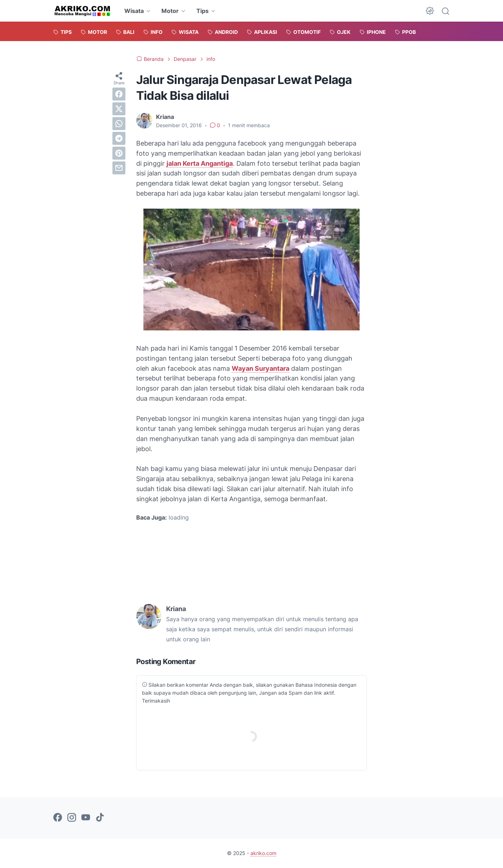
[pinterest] (119, 153)
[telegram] (119, 138)
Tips (202, 11)
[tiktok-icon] (100, 818)
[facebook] (119, 94)
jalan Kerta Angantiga (200, 163)
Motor (170, 11)
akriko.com (263, 853)
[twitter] (119, 109)
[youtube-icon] (86, 818)
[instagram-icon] (72, 818)
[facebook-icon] (58, 818)
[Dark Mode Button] (430, 11)
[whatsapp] (119, 124)
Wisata (134, 11)
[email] (119, 168)
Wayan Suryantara (261, 368)
